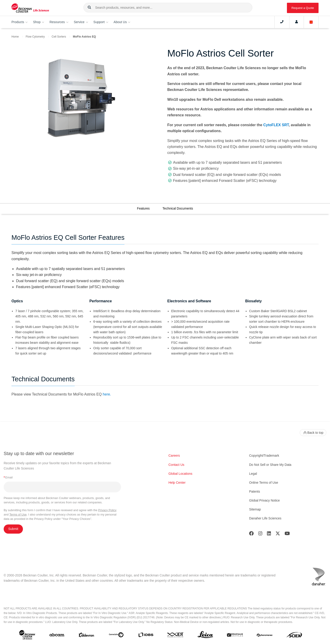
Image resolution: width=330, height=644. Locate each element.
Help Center (177, 483)
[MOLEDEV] (235, 636)
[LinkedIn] (269, 534)
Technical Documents (178, 208)
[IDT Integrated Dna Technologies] (176, 636)
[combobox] (168, 8)
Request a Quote (303, 8)
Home (15, 37)
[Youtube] (287, 534)
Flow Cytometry (35, 37)
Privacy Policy (107, 510)
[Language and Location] (311, 22)
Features (143, 208)
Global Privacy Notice (264, 500)
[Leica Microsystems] (205, 636)
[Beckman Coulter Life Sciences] (30, 8)
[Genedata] (116, 636)
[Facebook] (251, 534)
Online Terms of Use (264, 483)
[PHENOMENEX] (265, 636)
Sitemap (255, 509)
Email (8, 477)
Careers (174, 456)
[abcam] (57, 636)
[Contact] (282, 22)
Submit (13, 529)
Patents (254, 491)
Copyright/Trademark (264, 456)
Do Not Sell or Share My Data (270, 465)
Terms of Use (18, 514)
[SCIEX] (294, 636)
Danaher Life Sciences (265, 518)
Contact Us (176, 465)
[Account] (297, 22)
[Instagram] (260, 534)
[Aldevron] (86, 636)
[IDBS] (146, 636)
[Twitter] (278, 534)
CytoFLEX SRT (276, 125)
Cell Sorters (59, 37)
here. (107, 394)
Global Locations (180, 474)
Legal (253, 474)
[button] (89, 8)
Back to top (313, 433)
